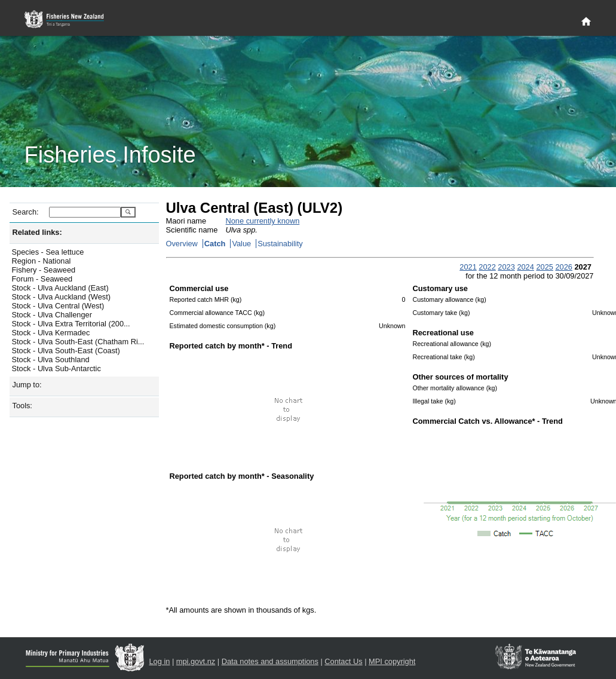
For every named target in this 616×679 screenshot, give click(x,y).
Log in (160, 661)
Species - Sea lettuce (48, 252)
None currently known (263, 221)
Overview (182, 244)
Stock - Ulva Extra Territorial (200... (71, 324)
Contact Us (343, 661)
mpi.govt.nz (196, 661)
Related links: (37, 232)
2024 (525, 267)
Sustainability (280, 244)
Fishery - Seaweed (44, 270)
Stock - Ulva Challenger (52, 315)
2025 (544, 267)
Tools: (22, 406)
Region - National (42, 261)
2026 (563, 267)
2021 (468, 267)
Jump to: (27, 385)
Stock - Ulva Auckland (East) (60, 288)
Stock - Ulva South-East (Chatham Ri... (78, 342)
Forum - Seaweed (42, 279)
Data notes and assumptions (270, 661)
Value (241, 244)
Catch (215, 244)
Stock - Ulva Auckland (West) (61, 297)
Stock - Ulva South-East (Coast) (66, 351)
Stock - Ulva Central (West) (58, 306)
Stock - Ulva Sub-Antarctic (56, 368)
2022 (487, 267)
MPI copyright (392, 661)
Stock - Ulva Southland (51, 360)
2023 (506, 267)
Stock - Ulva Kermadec (51, 333)
